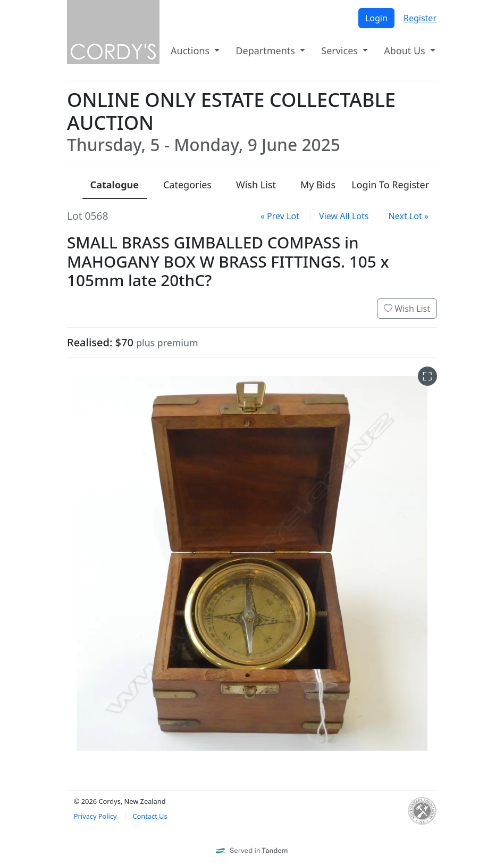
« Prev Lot (280, 216)
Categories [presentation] (187, 185)
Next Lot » (409, 216)
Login (376, 18)
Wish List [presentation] (256, 185)
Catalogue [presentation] (115, 185)
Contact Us (150, 816)
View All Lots (344, 216)
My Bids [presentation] (318, 185)
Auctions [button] (191, 51)
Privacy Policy (95, 816)
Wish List (407, 309)
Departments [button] (266, 51)
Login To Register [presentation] (390, 185)
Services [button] (341, 51)
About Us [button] (406, 51)
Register (420, 18)
